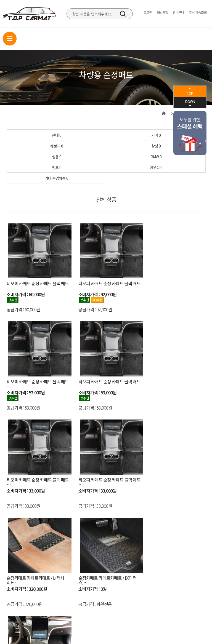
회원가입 (162, 12)
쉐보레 (57, 146)
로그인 (148, 12)
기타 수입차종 (56, 178)
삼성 (156, 146)
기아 (156, 135)
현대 (57, 135)
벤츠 (57, 167)
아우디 (156, 167)
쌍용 (57, 157)
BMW (156, 157)
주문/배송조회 (198, 12)
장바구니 (178, 12)
